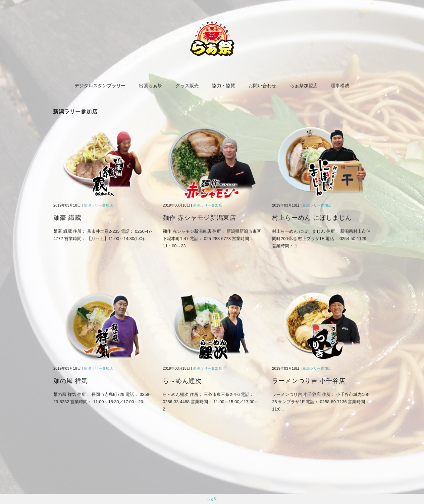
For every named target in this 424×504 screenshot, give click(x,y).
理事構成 (340, 86)
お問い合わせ (262, 86)
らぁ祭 (212, 499)
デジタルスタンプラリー (100, 86)
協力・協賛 (224, 86)
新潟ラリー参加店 (98, 205)
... (146, 239)
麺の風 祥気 (71, 381)
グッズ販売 (187, 86)
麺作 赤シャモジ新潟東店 (199, 218)
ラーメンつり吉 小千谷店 (309, 381)
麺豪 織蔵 (67, 218)
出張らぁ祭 (150, 86)
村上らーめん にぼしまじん (312, 218)
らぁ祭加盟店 (304, 86)
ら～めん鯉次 (182, 381)
